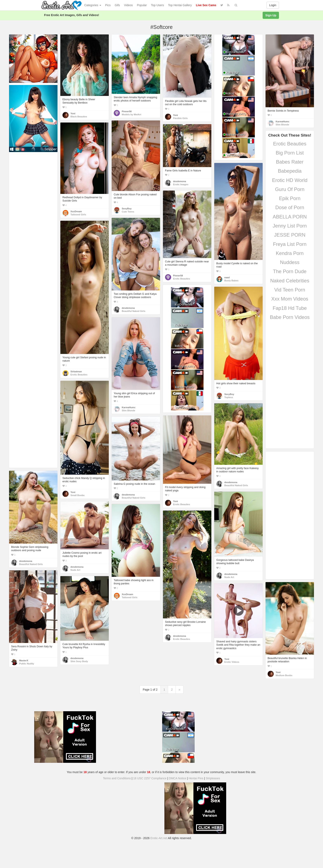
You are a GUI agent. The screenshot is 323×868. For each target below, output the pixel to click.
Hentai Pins (196, 778)
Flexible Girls (180, 118)
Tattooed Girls (78, 215)
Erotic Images (181, 184)
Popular (142, 5)
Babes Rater (290, 162)
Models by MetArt (131, 114)
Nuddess (290, 262)
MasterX (24, 660)
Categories (93, 5)
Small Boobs (78, 495)
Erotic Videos (232, 662)
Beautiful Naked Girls (134, 311)
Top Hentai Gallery (180, 5)
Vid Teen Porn (290, 290)
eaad (227, 277)
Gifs (117, 5)
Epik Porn (290, 198)
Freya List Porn (290, 244)
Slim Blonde (282, 125)
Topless (229, 397)
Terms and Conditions (117, 778)
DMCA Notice (178, 778)
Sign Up (271, 15)
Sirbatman (76, 371)
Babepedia (290, 171)
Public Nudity (27, 664)
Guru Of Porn (290, 189)
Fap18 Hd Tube (290, 308)
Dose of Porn (290, 207)
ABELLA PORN (290, 217)
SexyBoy (127, 209)
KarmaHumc (283, 121)
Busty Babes (231, 281)
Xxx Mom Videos (290, 299)
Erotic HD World (290, 180)
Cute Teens (128, 212)
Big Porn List (290, 153)
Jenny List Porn (290, 226)
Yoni (73, 113)
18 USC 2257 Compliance (150, 778)
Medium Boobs (284, 675)
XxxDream (76, 211)
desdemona (180, 181)
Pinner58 (127, 111)
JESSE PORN (290, 235)
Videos (128, 5)
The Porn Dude (290, 271)
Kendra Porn (290, 253)
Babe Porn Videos (290, 317)
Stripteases (213, 778)
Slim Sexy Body (79, 661)
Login (273, 5)
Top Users (157, 5)
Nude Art (229, 577)
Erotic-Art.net (159, 838)
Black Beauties (79, 117)
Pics (108, 5)
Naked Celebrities (290, 281)
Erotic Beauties (290, 144)
